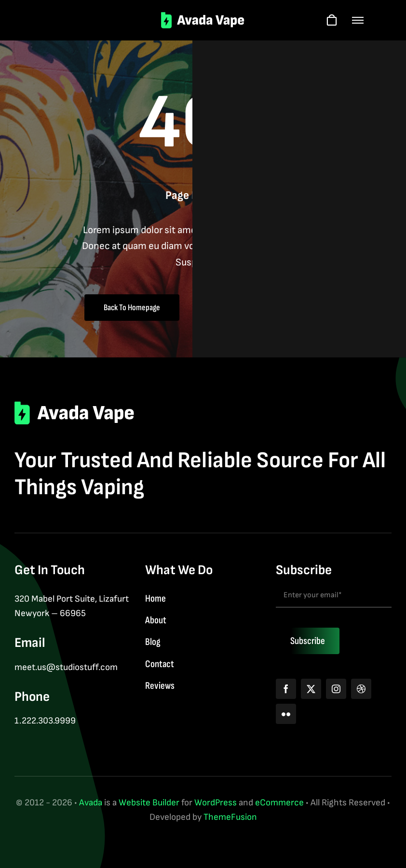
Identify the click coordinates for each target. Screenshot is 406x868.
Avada (91, 803)
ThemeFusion (230, 817)
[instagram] (336, 689)
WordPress (216, 803)
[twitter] (311, 689)
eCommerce (279, 803)
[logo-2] (203, 17)
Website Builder (149, 803)
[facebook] (286, 689)
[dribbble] (361, 689)
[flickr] (286, 714)
